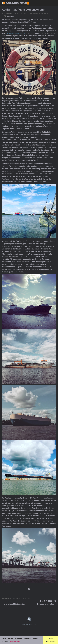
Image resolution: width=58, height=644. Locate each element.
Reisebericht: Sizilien (47, 604)
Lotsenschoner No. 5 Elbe (16, 33)
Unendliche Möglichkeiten (13, 604)
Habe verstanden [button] (50, 640)
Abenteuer (11, 16)
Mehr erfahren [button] (15, 641)
